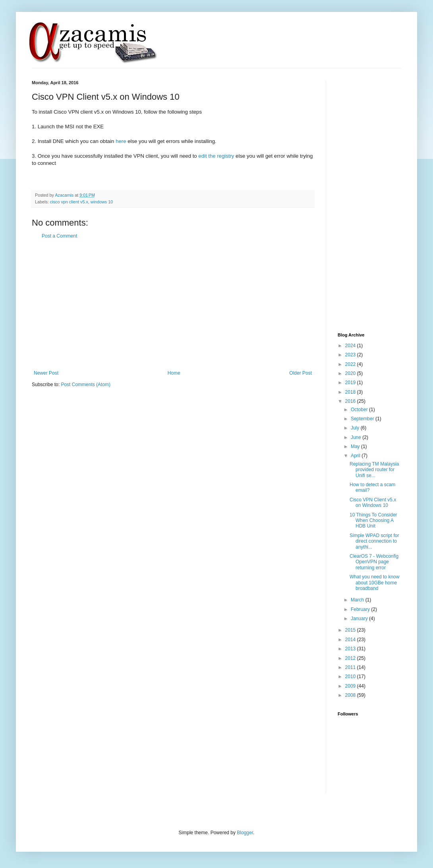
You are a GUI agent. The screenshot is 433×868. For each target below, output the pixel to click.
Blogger (245, 833)
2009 (351, 686)
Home (174, 373)
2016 (351, 401)
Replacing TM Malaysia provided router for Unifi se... (374, 470)
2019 (351, 383)
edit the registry (216, 156)
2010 (351, 677)
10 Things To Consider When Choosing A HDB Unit (373, 521)
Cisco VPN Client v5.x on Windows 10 (373, 503)
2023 (351, 355)
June (357, 437)
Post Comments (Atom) (86, 385)
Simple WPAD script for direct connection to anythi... (374, 541)
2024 (351, 346)
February (361, 609)
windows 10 (102, 202)
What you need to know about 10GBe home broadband (374, 583)
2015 (351, 630)
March (358, 600)
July (356, 428)
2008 (351, 695)
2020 (351, 373)
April (356, 456)
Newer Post (46, 373)
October (360, 410)
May (356, 447)
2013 (351, 649)
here (121, 141)
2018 (351, 392)
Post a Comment (59, 236)
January (360, 619)
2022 (351, 364)
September (363, 419)
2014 (351, 640)
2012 (351, 658)
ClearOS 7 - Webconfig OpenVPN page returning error (374, 562)
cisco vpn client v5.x (69, 202)
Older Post (301, 373)
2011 (351, 667)
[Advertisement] (173, 305)
